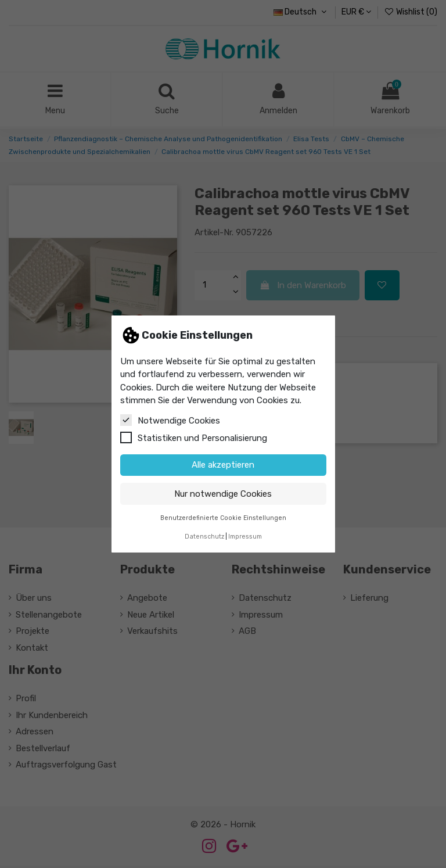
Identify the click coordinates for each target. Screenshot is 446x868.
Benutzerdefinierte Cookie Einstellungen (223, 518)
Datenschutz (204, 537)
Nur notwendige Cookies (223, 494)
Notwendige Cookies (170, 420)
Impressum (245, 537)
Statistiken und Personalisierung (194, 437)
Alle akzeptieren (223, 465)
